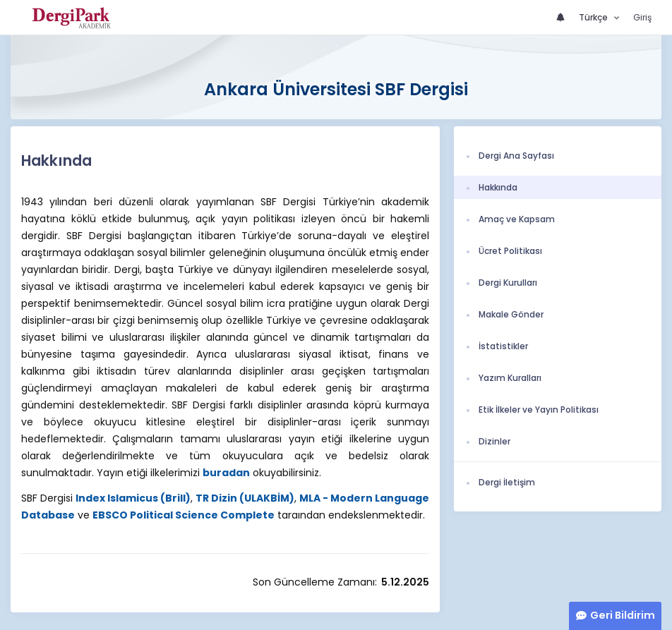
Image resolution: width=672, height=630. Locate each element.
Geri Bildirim (623, 615)
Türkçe (594, 17)
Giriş (642, 17)
